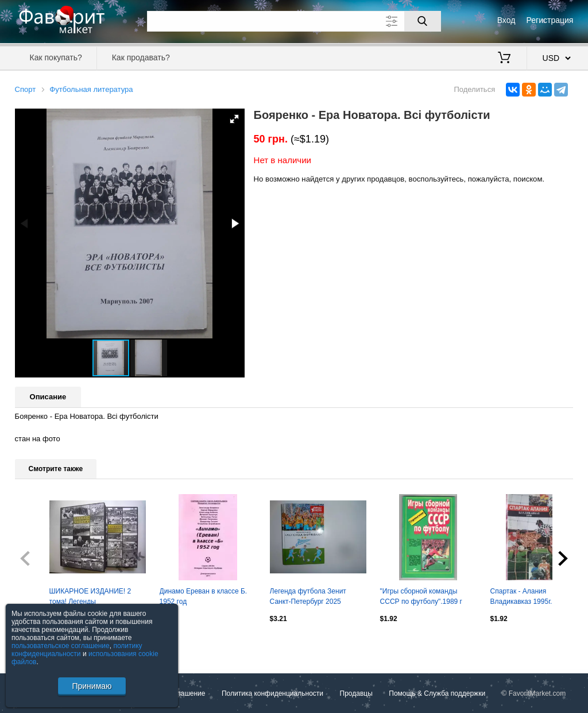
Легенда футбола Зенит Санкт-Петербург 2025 (308, 596)
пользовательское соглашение (61, 646)
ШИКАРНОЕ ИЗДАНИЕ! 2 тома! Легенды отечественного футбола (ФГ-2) (90, 598)
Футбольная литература (91, 89)
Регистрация (550, 20)
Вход (506, 20)
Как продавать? (141, 57)
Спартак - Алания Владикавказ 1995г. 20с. (529, 596)
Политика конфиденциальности (272, 693)
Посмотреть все (40, 643)
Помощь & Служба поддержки (437, 693)
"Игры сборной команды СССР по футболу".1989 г (421, 596)
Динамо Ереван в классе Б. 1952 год (204, 596)
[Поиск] (423, 21)
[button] (234, 119)
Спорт (26, 89)
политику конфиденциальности (77, 650)
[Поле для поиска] (294, 21)
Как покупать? (56, 57)
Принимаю (92, 686)
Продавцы (356, 693)
